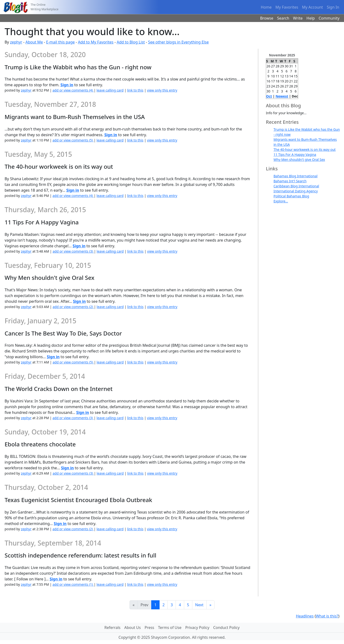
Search (283, 18)
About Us (132, 628)
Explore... (281, 201)
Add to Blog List (131, 42)
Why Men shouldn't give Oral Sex (299, 160)
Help (311, 18)
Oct (269, 96)
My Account (312, 7)
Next (199, 605)
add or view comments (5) (73, 140)
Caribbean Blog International (296, 186)
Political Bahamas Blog (291, 196)
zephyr (16, 42)
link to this (135, 90)
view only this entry (162, 90)
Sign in (67, 85)
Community (329, 18)
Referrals (112, 628)
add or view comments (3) (73, 251)
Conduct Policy (226, 628)
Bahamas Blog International (296, 176)
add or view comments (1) (73, 584)
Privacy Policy (197, 628)
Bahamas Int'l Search (290, 181)
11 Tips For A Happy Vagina (295, 154)
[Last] (210, 605)
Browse (267, 18)
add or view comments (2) (73, 307)
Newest (282, 96)
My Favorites (287, 7)
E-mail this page (60, 42)
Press (149, 628)
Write (298, 18)
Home (266, 7)
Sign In (333, 7)
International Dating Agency (296, 191)
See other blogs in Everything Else (178, 42)
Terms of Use (170, 628)
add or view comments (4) (73, 90)
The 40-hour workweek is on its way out (305, 149)
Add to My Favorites (96, 42)
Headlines (305, 616)
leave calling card (110, 90)
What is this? (327, 616)
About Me (34, 42)
